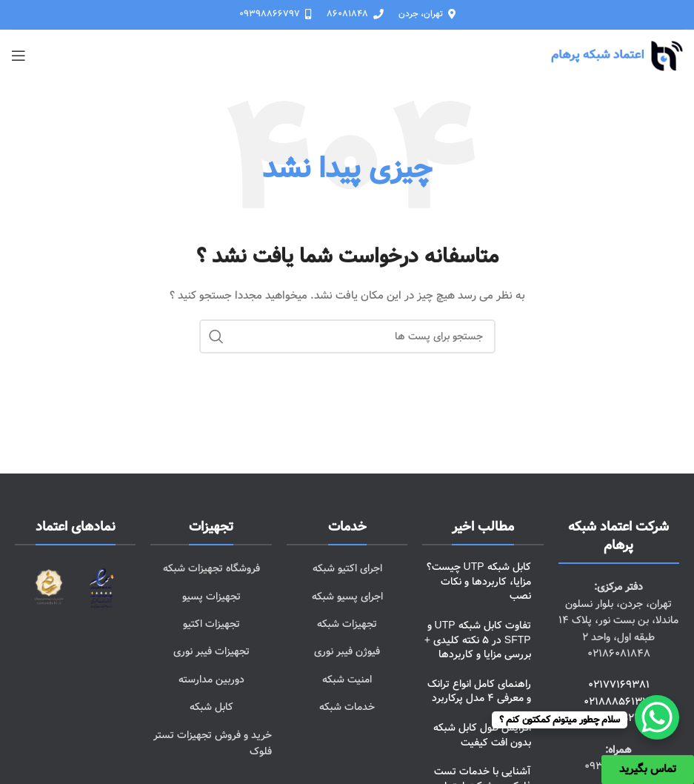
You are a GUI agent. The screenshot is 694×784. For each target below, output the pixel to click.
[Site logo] (617, 56)
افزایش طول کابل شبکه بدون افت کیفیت (482, 735)
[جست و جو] (347, 336)
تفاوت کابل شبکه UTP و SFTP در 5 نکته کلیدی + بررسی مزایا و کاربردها (478, 640)
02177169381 (619, 685)
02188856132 (616, 702)
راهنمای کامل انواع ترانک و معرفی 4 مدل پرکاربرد (479, 691)
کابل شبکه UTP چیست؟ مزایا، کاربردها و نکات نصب (479, 581)
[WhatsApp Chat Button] (657, 717)
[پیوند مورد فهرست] (347, 568)
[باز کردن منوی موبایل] (19, 56)
